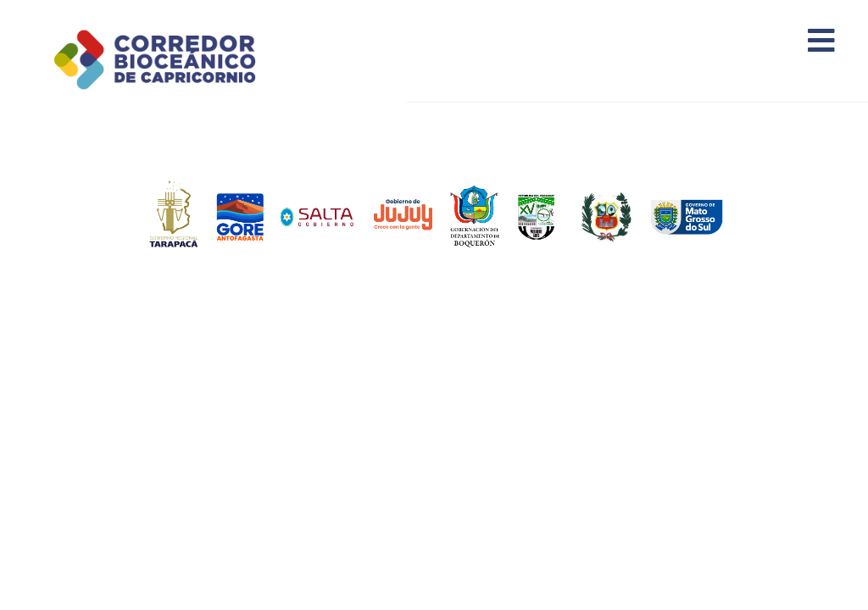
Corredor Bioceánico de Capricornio (175, 59)
